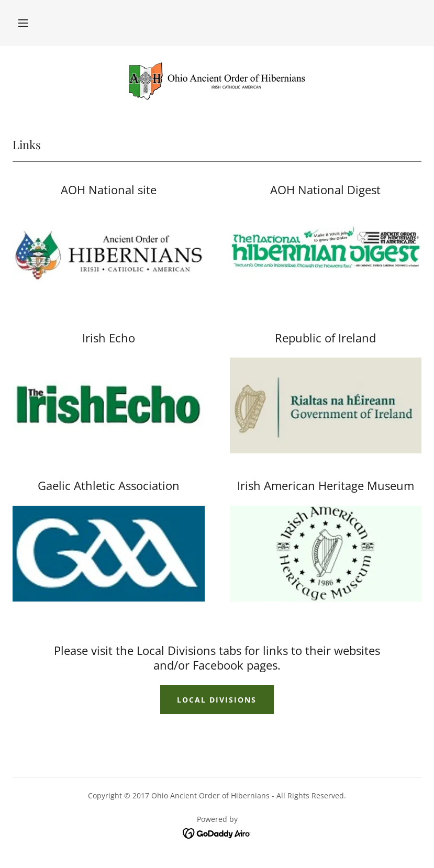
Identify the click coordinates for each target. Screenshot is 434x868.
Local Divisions (217, 700)
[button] (23, 23)
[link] (217, 80)
